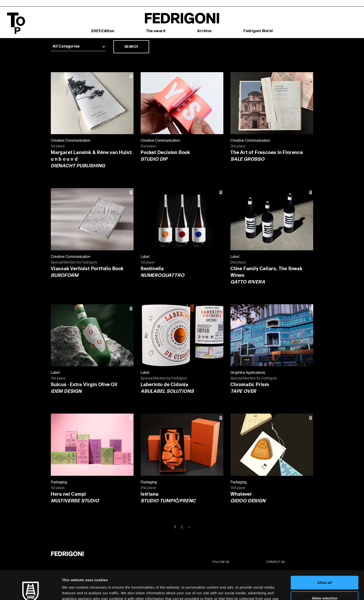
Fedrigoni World (258, 31)
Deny (325, 585)
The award (156, 31)
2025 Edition (103, 31)
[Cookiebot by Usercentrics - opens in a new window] (31, 591)
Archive (204, 31)
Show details (248, 591)
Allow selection (324, 569)
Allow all (325, 554)
